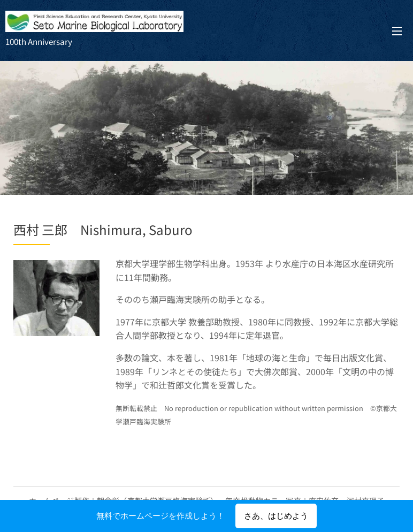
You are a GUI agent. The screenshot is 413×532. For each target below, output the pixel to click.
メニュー (397, 31)
